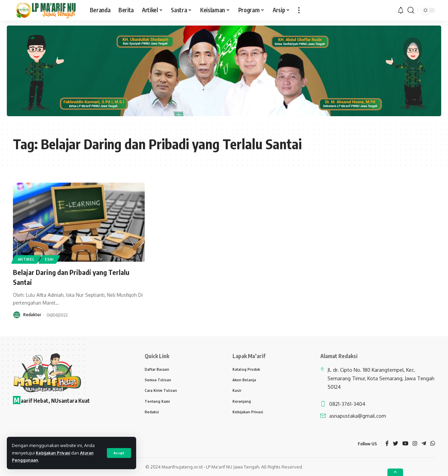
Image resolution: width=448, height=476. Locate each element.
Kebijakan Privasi (54, 453)
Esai (52, 259)
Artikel (27, 259)
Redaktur (32, 315)
